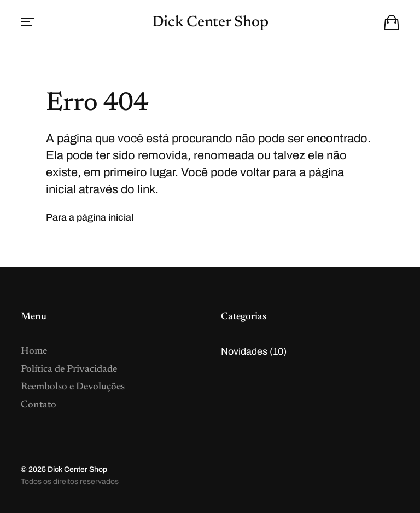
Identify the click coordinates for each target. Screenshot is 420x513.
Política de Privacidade (69, 370)
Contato (39, 405)
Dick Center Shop (210, 22)
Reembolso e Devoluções (73, 387)
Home (34, 351)
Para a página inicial (90, 217)
